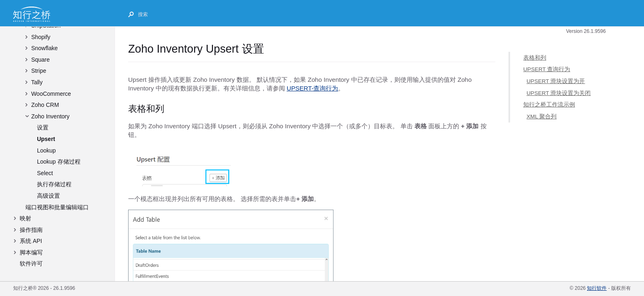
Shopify (41, 37)
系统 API (31, 241)
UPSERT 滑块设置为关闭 (559, 93)
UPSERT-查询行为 (313, 88)
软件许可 (31, 264)
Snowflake (45, 48)
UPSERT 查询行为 (547, 69)
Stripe (39, 71)
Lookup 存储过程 (59, 162)
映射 (25, 218)
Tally (37, 82)
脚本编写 (31, 252)
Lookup (46, 150)
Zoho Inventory (50, 116)
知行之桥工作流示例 (549, 105)
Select (45, 173)
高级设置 (48, 196)
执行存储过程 (54, 184)
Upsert (46, 139)
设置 (43, 127)
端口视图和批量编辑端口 (57, 207)
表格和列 (535, 58)
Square (40, 60)
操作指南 (31, 230)
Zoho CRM (45, 105)
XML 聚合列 (542, 117)
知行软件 (597, 288)
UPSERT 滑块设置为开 (556, 81)
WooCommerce (51, 94)
